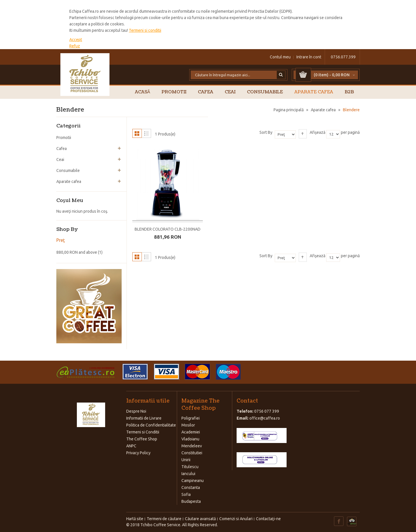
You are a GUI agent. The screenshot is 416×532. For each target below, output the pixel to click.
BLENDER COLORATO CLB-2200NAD (168, 229)
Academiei (191, 432)
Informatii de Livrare (144, 418)
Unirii (186, 460)
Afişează (317, 132)
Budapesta (191, 501)
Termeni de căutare (164, 519)
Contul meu (280, 57)
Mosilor (188, 425)
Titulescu (190, 467)
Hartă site (135, 519)
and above (77, 252)
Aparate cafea (323, 110)
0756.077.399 (343, 57)
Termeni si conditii (145, 30)
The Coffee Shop (142, 439)
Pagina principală (289, 110)
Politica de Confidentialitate (151, 425)
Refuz (75, 46)
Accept (76, 40)
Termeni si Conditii (143, 432)
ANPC (131, 446)
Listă (146, 133)
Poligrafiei (191, 418)
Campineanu (193, 481)
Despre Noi (136, 411)
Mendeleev (192, 446)
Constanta (191, 487)
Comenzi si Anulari (236, 519)
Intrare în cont (309, 57)
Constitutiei (192, 453)
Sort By (266, 132)
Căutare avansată (200, 519)
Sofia (186, 494)
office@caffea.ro (265, 418)
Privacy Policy (138, 453)
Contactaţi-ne (268, 519)
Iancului (188, 474)
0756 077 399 (267, 411)
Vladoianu (190, 439)
